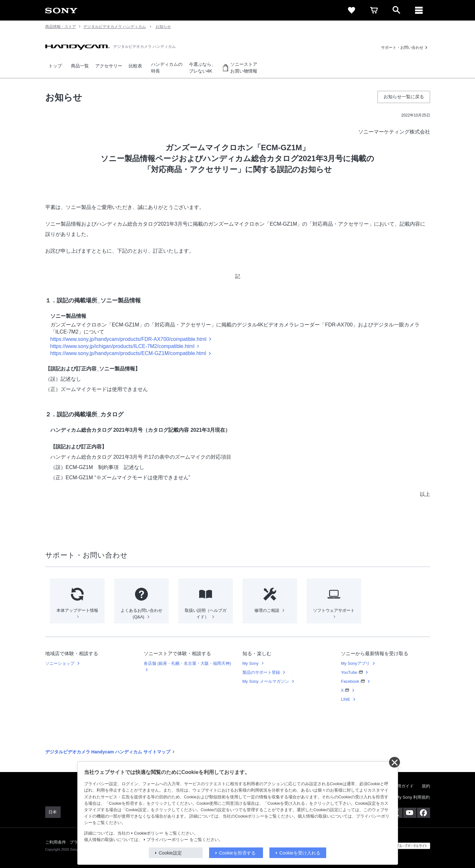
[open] (396, 10)
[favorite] (352, 10)
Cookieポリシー (149, 833)
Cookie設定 (170, 853)
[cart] (374, 10)
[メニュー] (419, 10)
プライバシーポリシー (167, 840)
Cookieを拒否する (237, 853)
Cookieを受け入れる (300, 853)
